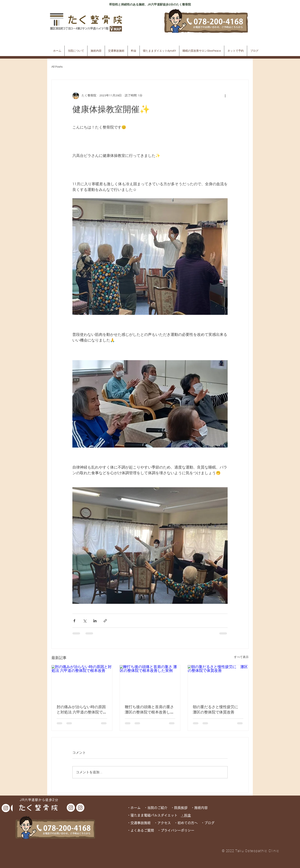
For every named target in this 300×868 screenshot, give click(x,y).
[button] (76, 51)
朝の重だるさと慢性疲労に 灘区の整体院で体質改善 (217, 709)
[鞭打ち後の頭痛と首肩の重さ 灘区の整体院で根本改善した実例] (150, 682)
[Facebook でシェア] (74, 621)
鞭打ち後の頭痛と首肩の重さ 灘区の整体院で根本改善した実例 (149, 709)
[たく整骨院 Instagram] (71, 808)
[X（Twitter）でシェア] (85, 621)
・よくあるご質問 (141, 830)
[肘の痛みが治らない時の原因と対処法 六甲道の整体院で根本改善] (82, 682)
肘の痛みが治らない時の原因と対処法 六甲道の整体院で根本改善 (82, 709)
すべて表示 (241, 657)
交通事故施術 (141, 823)
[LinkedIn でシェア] (95, 621)
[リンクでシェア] (105, 621)
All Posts (57, 67)
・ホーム (136, 808)
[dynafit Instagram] (6, 808)
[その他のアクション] (225, 96)
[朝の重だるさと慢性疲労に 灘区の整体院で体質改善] (218, 682)
